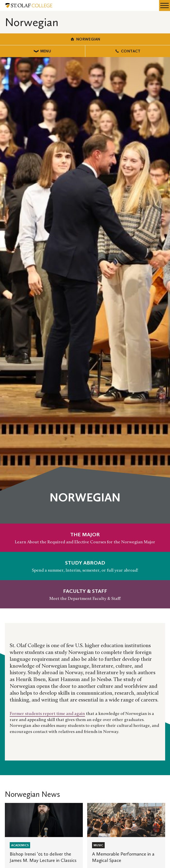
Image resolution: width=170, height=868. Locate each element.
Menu (42, 51)
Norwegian (85, 39)
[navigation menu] (165, 5)
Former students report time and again (47, 714)
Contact (128, 51)
